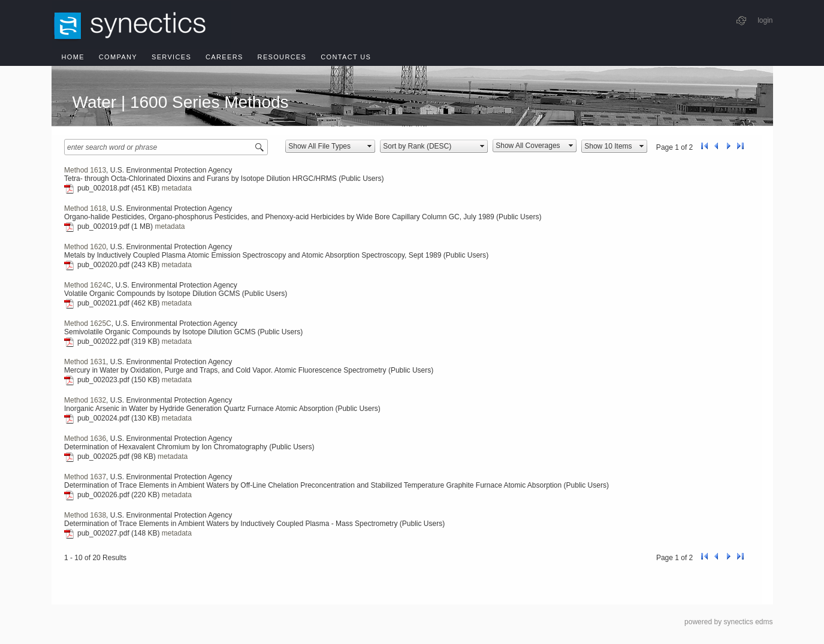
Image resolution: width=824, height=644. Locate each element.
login (765, 20)
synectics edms (748, 622)
